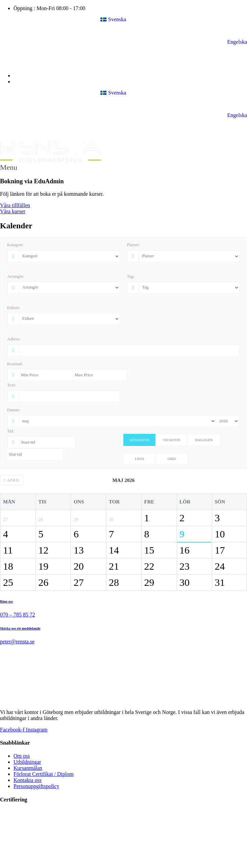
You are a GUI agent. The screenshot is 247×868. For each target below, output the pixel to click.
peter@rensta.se (17, 641)
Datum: (14, 410)
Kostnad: (15, 364)
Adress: (14, 339)
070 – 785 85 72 (18, 615)
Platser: (134, 245)
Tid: (11, 431)
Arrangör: (16, 276)
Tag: (131, 276)
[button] (123, 167)
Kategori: (15, 245)
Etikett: (13, 308)
